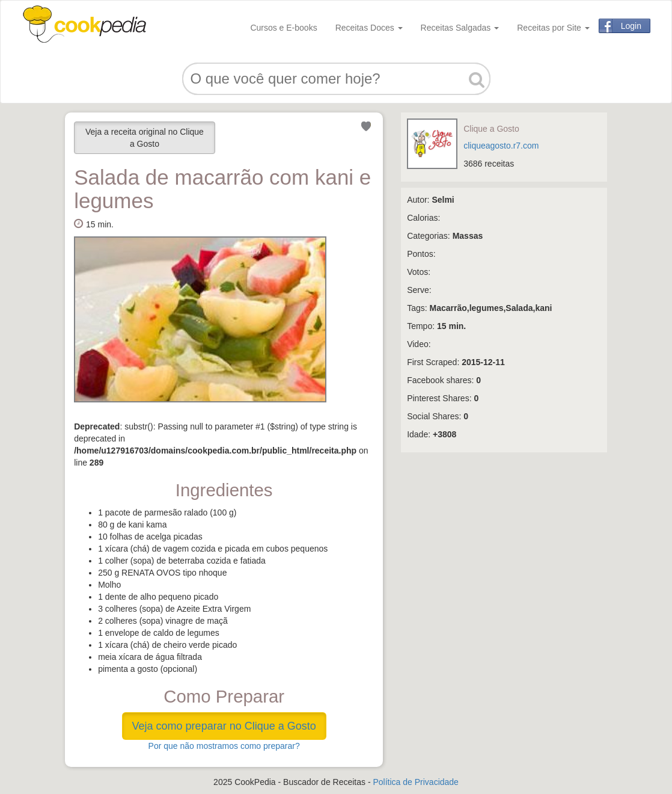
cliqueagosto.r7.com (501, 146)
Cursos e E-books (283, 28)
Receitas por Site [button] (553, 28)
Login (631, 26)
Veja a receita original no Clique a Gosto (145, 138)
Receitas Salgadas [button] (460, 28)
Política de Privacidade (415, 782)
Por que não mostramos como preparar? (224, 746)
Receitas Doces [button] (369, 28)
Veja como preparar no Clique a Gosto (224, 726)
